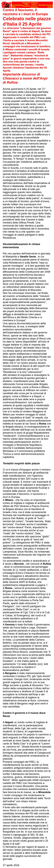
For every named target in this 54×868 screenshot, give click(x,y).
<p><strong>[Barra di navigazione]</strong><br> (27, 4)
